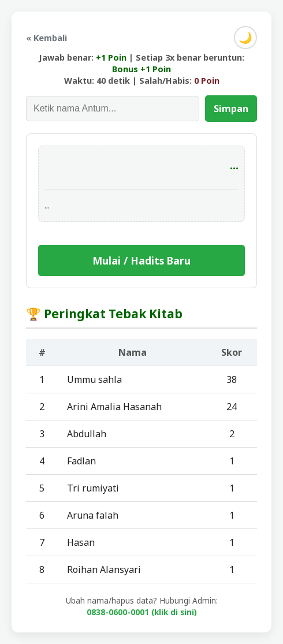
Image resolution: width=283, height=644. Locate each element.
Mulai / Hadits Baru (141, 260)
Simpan (231, 109)
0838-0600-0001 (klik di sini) (142, 612)
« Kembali (46, 38)
